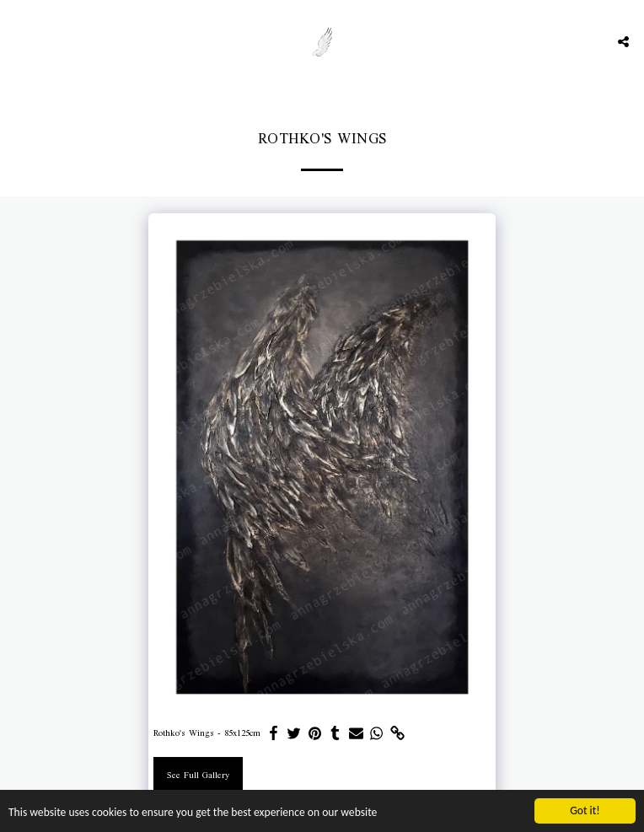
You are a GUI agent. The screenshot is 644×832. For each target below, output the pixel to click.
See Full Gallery (198, 776)
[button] (19, 41)
